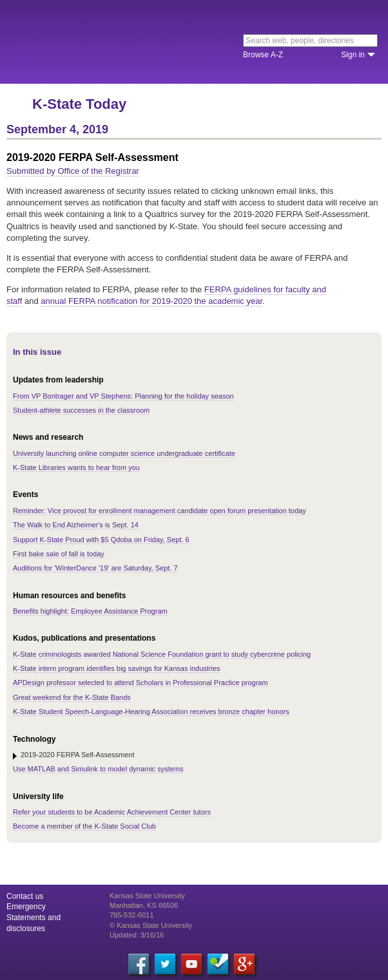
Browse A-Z (263, 55)
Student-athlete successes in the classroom (81, 410)
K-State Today (79, 104)
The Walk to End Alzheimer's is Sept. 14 (76, 525)
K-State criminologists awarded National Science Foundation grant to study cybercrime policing (162, 654)
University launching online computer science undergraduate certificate (124, 453)
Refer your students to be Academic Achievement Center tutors (112, 812)
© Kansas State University (151, 925)
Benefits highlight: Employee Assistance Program (90, 611)
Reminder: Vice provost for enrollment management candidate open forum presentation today (160, 511)
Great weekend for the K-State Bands (72, 697)
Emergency (26, 907)
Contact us (25, 896)
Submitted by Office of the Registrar (73, 171)
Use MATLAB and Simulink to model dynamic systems (98, 769)
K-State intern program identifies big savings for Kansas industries (117, 668)
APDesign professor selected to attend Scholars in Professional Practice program (141, 683)
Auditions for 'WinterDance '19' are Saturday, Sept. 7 (95, 568)
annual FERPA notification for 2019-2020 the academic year (151, 301)
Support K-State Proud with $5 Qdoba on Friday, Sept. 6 (101, 540)
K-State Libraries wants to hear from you (76, 467)
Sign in (353, 55)
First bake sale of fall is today (59, 554)
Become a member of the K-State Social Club (84, 826)
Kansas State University (118, 42)
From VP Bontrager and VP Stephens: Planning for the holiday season (123, 396)
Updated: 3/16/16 (137, 935)
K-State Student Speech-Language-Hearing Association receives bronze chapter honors (151, 711)
